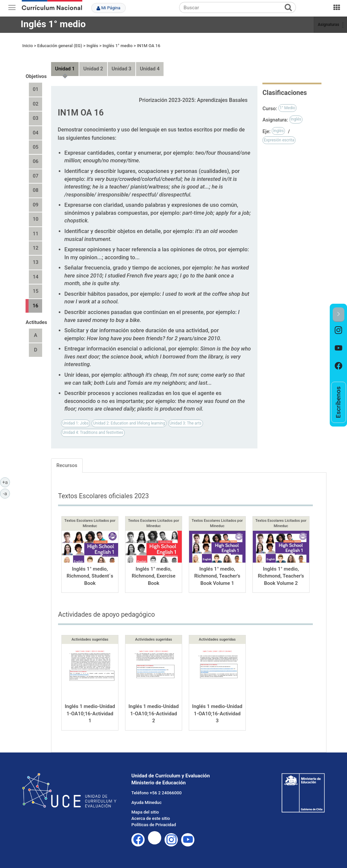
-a (6, 493)
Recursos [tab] (67, 465)
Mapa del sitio (145, 812)
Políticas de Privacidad (154, 825)
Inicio (28, 46)
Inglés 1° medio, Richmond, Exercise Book (154, 576)
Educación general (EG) (60, 46)
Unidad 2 (93, 69)
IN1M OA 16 (149, 46)
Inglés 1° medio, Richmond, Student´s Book (90, 576)
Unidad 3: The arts (186, 423)
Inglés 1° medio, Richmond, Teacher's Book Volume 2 (281, 576)
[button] (339, 315)
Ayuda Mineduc (146, 802)
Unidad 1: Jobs (75, 423)
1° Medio (288, 108)
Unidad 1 (65, 69)
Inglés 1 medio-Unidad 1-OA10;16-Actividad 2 (153, 713)
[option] (339, 331)
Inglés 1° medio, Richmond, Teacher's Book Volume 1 (217, 576)
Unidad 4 (150, 69)
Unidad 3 (122, 69)
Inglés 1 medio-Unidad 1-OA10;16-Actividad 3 (217, 713)
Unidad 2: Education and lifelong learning (129, 423)
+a (6, 482)
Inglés (92, 46)
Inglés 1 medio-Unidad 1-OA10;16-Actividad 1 (90, 713)
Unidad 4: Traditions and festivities (93, 433)
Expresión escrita (279, 140)
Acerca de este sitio (151, 818)
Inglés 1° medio (53, 24)
